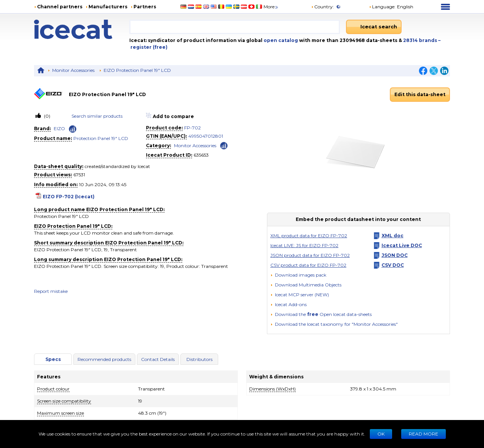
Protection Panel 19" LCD (101, 138)
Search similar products (97, 116)
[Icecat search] (374, 27)
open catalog (280, 40)
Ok (381, 434)
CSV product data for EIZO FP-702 (308, 265)
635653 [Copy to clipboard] (201, 155)
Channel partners (60, 7)
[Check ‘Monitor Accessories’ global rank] (224, 145)
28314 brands (421, 40)
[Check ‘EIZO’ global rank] (73, 129)
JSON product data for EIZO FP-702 (310, 255)
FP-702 (192, 128)
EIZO (59, 128)
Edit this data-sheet (420, 94)
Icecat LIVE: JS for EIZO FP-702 (304, 245)
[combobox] (235, 27)
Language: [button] (382, 7)
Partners (145, 7)
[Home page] (82, 29)
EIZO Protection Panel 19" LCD (137, 70)
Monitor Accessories (73, 70)
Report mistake (51, 291)
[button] (306, 285)
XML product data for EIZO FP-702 (309, 236)
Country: (323, 7)
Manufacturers (108, 7)
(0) (47, 116)
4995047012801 (206, 136)
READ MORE (423, 434)
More (271, 7)
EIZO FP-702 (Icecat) (69, 197)
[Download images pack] (298, 275)
